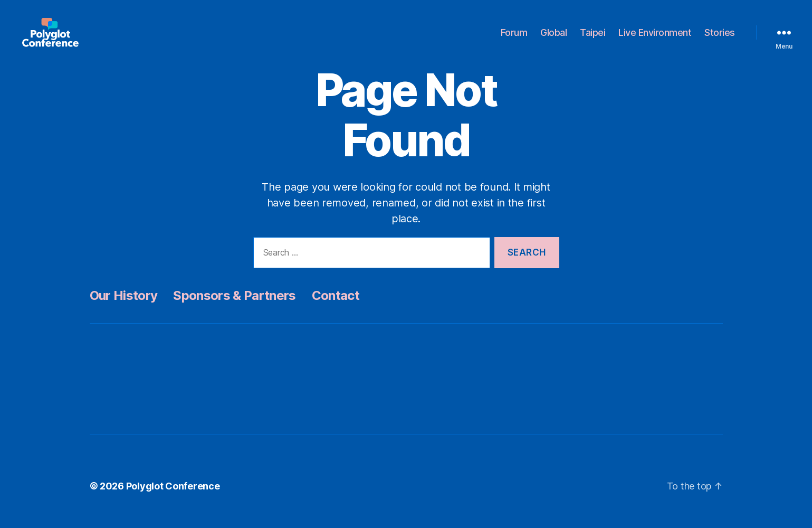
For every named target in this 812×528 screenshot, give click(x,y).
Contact (336, 308)
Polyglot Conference (173, 498)
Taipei (593, 38)
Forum (514, 38)
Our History (124, 308)
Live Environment (655, 38)
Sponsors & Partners (234, 308)
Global (553, 38)
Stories (720, 38)
